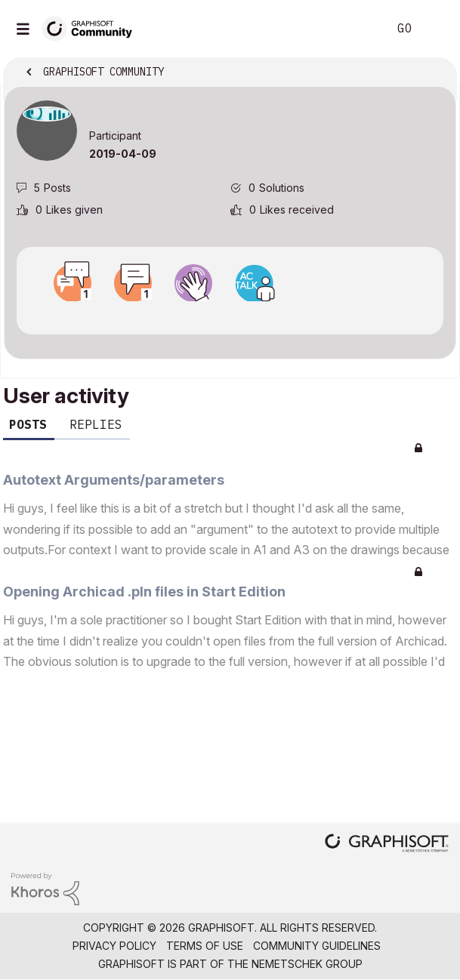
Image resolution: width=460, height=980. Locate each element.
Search (353, 29)
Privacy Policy (114, 946)
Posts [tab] (28, 424)
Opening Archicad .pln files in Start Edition (144, 592)
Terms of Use (205, 946)
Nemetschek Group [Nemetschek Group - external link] (307, 964)
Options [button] (435, 73)
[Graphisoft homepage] (387, 844)
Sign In (436, 29)
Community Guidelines (317, 946)
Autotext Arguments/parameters (114, 480)
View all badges (230, 315)
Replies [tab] (96, 424)
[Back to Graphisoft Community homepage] (92, 28)
